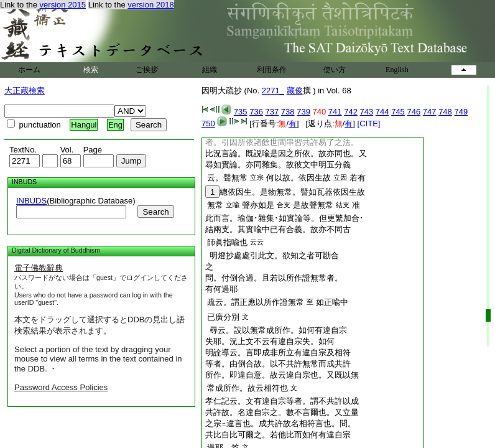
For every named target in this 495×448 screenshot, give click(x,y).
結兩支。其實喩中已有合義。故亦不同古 (278, 229)
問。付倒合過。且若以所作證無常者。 (274, 278)
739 (303, 112)
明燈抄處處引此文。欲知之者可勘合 (272, 255)
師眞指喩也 (227, 242)
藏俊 (295, 91)
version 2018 (150, 5)
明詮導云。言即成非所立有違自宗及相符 (278, 352)
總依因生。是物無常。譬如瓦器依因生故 (285, 192)
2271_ (273, 91)
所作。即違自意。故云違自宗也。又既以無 (282, 375)
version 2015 (63, 5)
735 (241, 112)
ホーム (29, 70)
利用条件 (272, 70)
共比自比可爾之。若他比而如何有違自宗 (278, 435)
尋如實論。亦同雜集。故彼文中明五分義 (278, 165)
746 (414, 112)
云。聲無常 (227, 178)
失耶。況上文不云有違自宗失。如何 (270, 341)
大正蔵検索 (25, 91)
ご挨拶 (147, 70)
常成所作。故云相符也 (247, 388)
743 (367, 112)
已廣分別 (223, 317)
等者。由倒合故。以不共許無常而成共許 (278, 364)
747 (430, 112)
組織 (210, 70)
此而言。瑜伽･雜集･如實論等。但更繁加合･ (285, 218)
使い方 (335, 70)
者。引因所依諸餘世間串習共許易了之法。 (282, 142)
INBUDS (31, 201)
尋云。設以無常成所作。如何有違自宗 (276, 330)
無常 (215, 205)
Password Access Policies (61, 387)
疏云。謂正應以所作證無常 (256, 302)
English (397, 70)
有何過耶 (221, 289)
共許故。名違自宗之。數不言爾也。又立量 (282, 412)
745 (398, 112)
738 (288, 112)
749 (461, 112)
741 (335, 112)
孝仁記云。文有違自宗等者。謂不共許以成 (282, 401)
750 (208, 124)
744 (382, 112)
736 (256, 112)
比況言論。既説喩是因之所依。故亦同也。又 (286, 153)
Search (155, 212)
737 (272, 112)
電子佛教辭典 (39, 268)
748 (445, 112)
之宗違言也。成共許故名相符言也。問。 (280, 423)
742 (351, 112)
